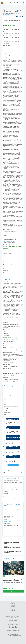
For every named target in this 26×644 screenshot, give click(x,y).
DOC (14, 22)
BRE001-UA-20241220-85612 (9, 241)
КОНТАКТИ (13, 604)
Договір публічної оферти (13, 633)
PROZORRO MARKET (13, 618)
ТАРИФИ (13, 611)
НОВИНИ (13, 602)
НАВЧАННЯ (13, 622)
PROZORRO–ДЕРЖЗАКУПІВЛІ (13, 616)
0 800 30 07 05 (17, 3)
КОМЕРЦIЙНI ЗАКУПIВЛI (13, 620)
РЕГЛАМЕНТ (13, 607)
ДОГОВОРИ (13, 612)
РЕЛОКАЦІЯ (13, 614)
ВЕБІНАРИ (13, 609)
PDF (7, 22)
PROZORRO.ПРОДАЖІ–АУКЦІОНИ (13, 619)
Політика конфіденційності (13, 634)
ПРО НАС (13, 605)
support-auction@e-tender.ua (13, 630)
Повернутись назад (8, 18)
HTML (11, 22)
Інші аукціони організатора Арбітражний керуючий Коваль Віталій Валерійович (13, 551)
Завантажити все (13, 465)
